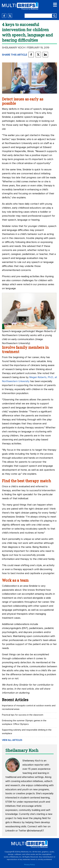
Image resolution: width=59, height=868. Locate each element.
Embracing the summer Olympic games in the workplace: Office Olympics (24, 722)
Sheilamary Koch (14, 48)
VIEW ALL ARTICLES (12, 740)
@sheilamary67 (35, 831)
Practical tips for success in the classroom (23, 715)
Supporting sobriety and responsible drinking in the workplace (27, 732)
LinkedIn (10, 831)
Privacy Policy (29, 865)
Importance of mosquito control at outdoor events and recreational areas (29, 707)
